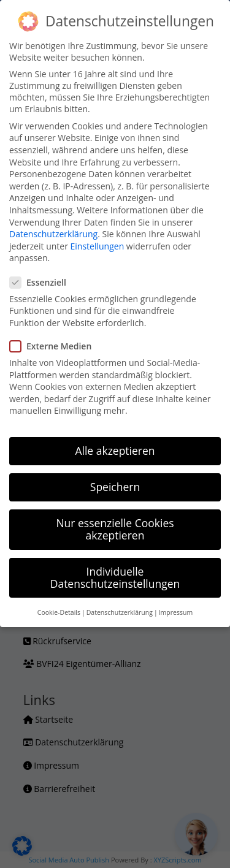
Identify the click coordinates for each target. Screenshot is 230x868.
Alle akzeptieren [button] (115, 451)
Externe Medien (56, 346)
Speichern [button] (115, 487)
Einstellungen (98, 246)
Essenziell (43, 282)
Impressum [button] (176, 612)
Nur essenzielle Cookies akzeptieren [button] (115, 529)
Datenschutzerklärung (53, 234)
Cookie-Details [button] (59, 612)
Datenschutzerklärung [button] (120, 612)
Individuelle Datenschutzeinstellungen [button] (115, 577)
